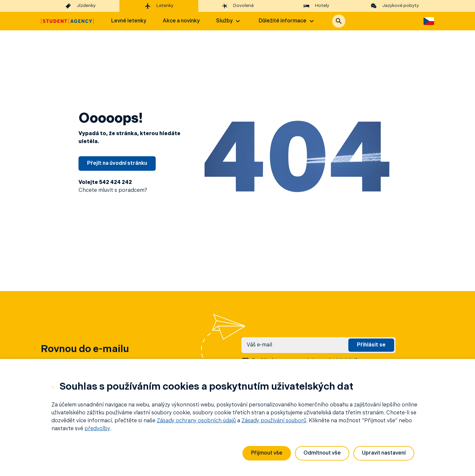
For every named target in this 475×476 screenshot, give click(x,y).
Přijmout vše (267, 453)
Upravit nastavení (384, 453)
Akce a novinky (181, 21)
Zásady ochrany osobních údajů (196, 421)
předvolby (97, 429)
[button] (339, 21)
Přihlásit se (371, 345)
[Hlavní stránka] (67, 21)
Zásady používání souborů (274, 421)
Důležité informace (287, 21)
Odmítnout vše (322, 453)
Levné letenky (129, 21)
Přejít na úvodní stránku (117, 164)
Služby (229, 21)
